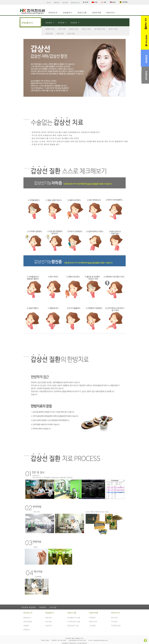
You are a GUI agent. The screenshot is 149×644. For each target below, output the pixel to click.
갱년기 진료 (113, 29)
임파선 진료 (86, 29)
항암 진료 (71, 34)
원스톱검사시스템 (74, 618)
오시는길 (53, 607)
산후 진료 (62, 29)
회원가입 (56, 3)
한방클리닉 (67, 13)
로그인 (49, 3)
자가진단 (114, 622)
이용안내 (27, 630)
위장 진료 (49, 34)
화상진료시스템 (73, 626)
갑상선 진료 (74, 29)
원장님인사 (27, 618)
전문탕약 (92, 618)
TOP (145, 640)
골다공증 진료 (100, 29)
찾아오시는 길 (75, 3)
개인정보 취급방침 (29, 607)
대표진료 (74, 23)
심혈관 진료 (50, 29)
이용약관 (43, 607)
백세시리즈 (93, 622)
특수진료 (61, 23)
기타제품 (92, 626)
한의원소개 (53, 13)
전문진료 (49, 23)
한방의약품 (97, 13)
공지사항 (65, 3)
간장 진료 (60, 34)
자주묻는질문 (116, 626)
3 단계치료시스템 (74, 622)
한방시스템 (82, 13)
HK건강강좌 (28, 622)
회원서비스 (111, 13)
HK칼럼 (26, 626)
